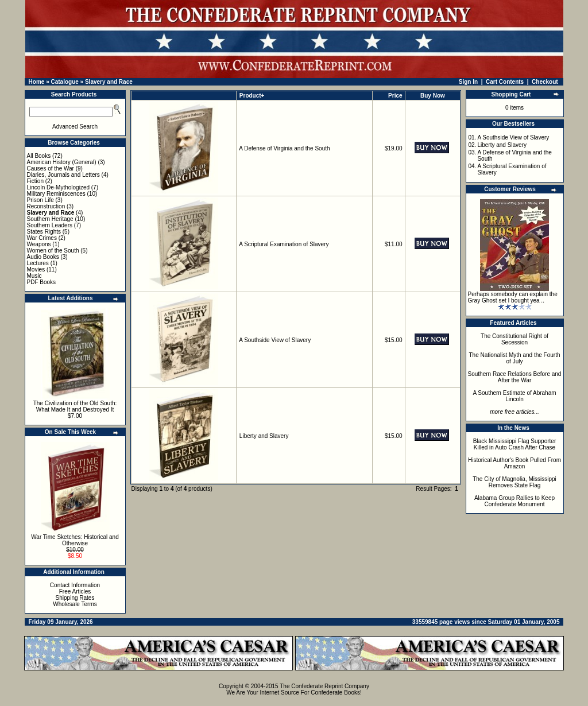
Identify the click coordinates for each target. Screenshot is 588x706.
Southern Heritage (50, 219)
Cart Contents (505, 82)
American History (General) (62, 162)
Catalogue (64, 82)
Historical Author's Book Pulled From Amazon (514, 463)
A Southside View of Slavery (275, 340)
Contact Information (75, 585)
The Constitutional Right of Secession (514, 339)
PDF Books (42, 282)
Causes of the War (51, 168)
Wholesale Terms (75, 604)
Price (395, 96)
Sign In (468, 82)
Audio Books (43, 257)
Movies (36, 269)
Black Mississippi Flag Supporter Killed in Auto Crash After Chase (515, 444)
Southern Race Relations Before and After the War (515, 377)
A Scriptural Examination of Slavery (284, 244)
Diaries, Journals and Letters (63, 175)
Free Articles (75, 591)
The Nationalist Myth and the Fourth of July (515, 358)
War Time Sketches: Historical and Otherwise (75, 540)
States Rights (44, 232)
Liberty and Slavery (264, 436)
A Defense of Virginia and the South (284, 148)
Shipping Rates (75, 598)
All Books (39, 156)
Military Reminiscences (56, 194)
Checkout (545, 82)
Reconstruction (46, 206)
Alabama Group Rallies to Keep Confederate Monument (514, 501)
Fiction (35, 181)
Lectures (38, 263)
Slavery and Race (109, 82)
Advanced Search (75, 127)
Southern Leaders (50, 225)
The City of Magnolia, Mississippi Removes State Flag (514, 482)
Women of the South (53, 251)
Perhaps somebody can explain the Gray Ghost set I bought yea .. (513, 297)
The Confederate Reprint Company (324, 686)
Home (37, 82)
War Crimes (42, 238)
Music (34, 276)
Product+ (252, 96)
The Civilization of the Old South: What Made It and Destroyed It (75, 406)
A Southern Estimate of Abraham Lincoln (514, 396)
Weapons (39, 244)
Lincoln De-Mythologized (59, 187)
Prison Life (40, 200)
